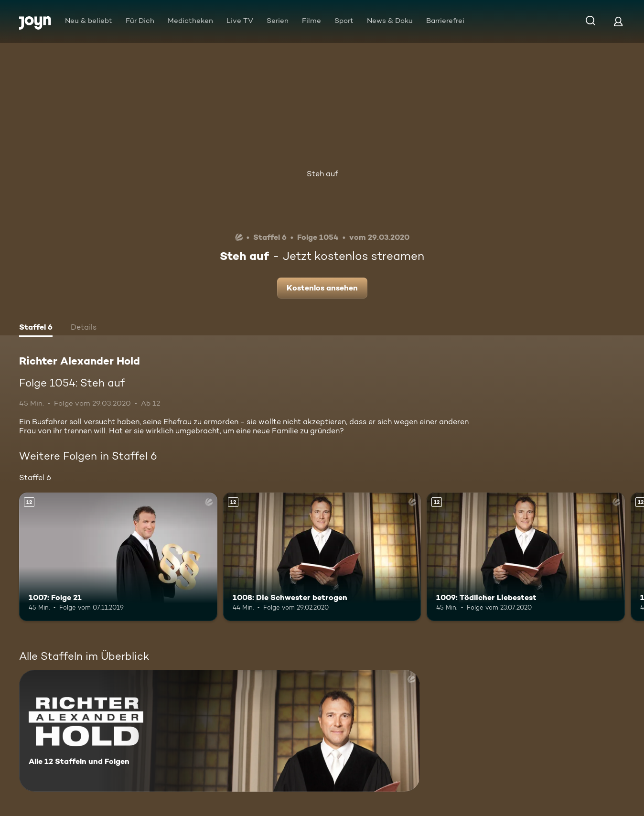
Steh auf (322, 174)
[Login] (618, 21)
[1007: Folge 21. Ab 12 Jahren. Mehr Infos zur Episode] (118, 557)
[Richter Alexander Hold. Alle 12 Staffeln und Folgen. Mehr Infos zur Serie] (220, 731)
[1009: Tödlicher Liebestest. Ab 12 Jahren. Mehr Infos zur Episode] (526, 557)
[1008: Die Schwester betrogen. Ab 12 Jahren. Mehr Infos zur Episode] (322, 557)
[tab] (36, 328)
